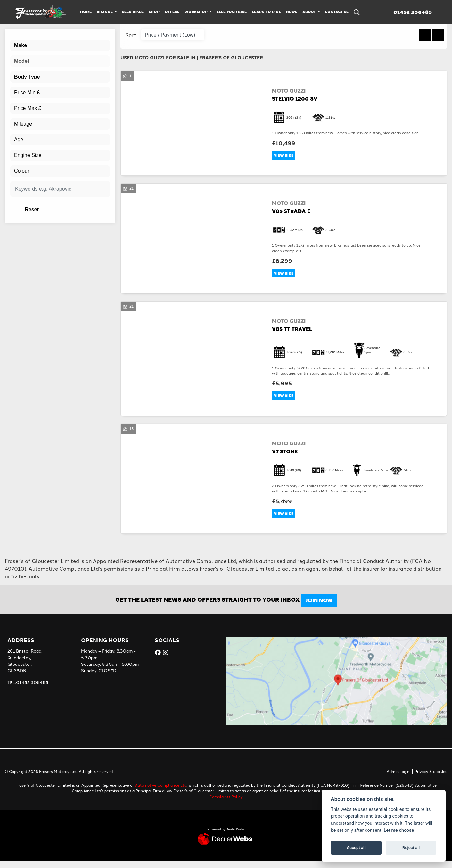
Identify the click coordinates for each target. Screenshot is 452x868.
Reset (77, 209)
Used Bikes (133, 12)
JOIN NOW (323, 607)
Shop (154, 12)
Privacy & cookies (431, 778)
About (310, 12)
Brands (105, 12)
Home (86, 12)
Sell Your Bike (232, 12)
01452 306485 (413, 12)
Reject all (411, 848)
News (292, 12)
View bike (286, 156)
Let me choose (399, 830)
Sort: (131, 35)
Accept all (356, 848)
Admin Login (398, 778)
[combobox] (60, 45)
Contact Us (337, 12)
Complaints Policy (226, 803)
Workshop (197, 12)
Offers (172, 12)
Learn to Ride (266, 12)
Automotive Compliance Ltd (161, 792)
